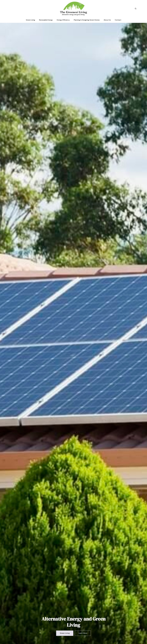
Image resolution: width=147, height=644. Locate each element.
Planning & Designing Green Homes (87, 20)
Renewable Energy (46, 20)
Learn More (83, 633)
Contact (118, 20)
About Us (107, 20)
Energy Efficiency (63, 20)
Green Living (30, 20)
